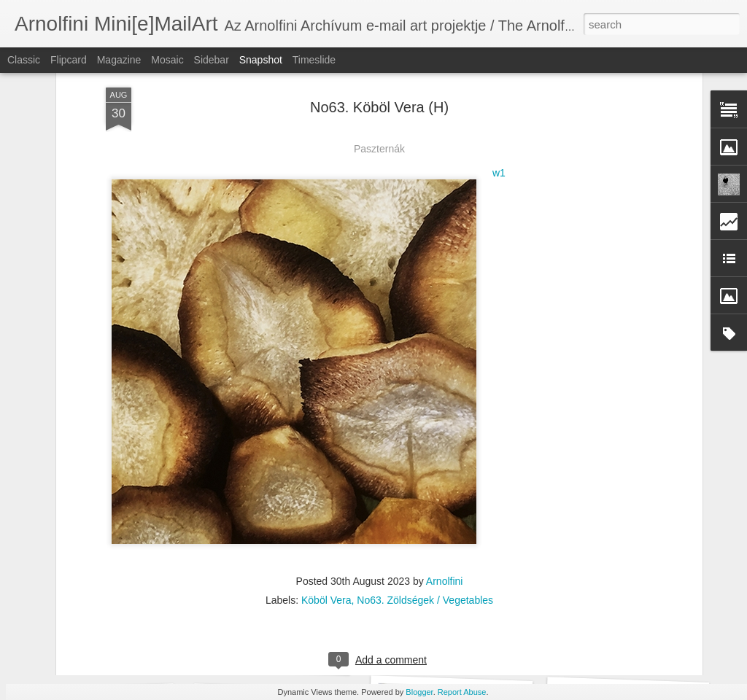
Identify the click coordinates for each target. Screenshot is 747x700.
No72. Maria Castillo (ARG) (283, 656)
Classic (24, 60)
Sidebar (212, 60)
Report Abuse (462, 692)
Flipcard (69, 60)
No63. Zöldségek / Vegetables (425, 470)
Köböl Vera (326, 470)
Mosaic (167, 60)
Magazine (119, 60)
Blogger (419, 692)
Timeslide (314, 60)
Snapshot (261, 60)
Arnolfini (445, 451)
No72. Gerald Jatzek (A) (450, 649)
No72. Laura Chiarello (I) (105, 647)
